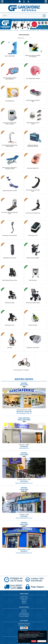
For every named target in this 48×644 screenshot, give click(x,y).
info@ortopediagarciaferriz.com (24, 406)
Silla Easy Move (33, 280)
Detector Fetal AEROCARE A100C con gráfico (10, 123)
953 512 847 (24, 510)
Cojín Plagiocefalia (10, 101)
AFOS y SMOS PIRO (10, 56)
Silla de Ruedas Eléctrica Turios (10, 280)
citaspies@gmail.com (24, 441)
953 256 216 (22, 405)
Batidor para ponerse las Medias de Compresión (33, 56)
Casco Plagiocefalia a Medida (33, 78)
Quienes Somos (24, 597)
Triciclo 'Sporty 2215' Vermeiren (21, 370)
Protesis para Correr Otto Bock (10, 235)
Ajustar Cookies (42, 641)
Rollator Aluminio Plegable (33, 258)
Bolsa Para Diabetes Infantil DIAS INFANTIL (10, 78)
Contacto (24, 603)
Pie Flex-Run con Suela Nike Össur (33, 191)
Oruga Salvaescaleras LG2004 (10, 191)
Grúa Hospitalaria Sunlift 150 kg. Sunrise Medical (10, 146)
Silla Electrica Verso (10, 325)
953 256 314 (26, 405)
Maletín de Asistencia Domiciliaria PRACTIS (33, 146)
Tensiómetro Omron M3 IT (33, 348)
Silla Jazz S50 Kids (33, 325)
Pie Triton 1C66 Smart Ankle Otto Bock (10, 213)
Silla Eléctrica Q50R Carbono (33, 303)
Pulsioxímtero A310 (33, 235)
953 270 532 (24, 475)
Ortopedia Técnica (24, 598)
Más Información (22, 639)
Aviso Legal (24, 612)
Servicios (24, 602)
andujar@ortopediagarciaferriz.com (24, 511)
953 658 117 (24, 545)
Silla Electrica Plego (10, 303)
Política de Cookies (24, 617)
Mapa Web (24, 610)
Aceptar (34, 641)
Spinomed (10, 348)
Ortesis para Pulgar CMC (33, 168)
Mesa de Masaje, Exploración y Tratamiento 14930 (10, 168)
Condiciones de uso (24, 613)
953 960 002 (24, 440)
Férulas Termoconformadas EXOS (33, 123)
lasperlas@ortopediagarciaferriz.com (24, 476)
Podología (24, 600)
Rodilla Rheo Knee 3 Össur (10, 258)
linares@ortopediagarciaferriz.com (24, 545)
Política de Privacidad (24, 615)
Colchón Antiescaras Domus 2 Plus (33, 101)
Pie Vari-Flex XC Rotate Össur (33, 213)
